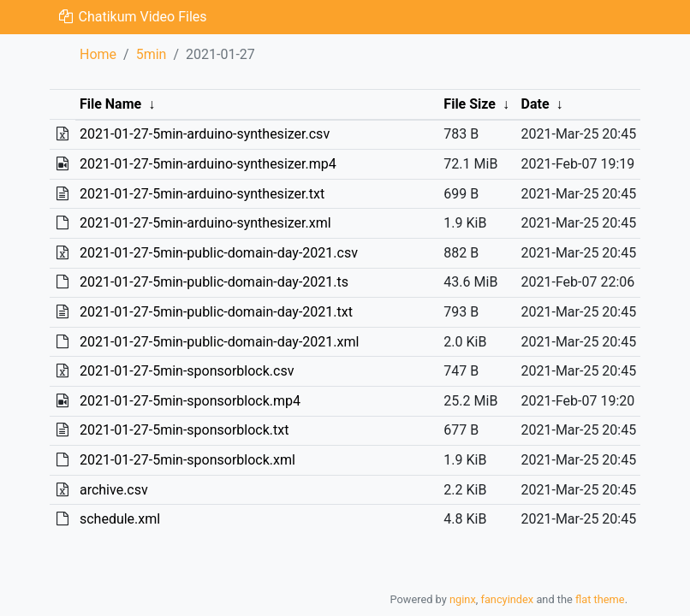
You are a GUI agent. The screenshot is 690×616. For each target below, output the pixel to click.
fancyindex (507, 599)
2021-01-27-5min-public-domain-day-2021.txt (216, 312)
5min (152, 54)
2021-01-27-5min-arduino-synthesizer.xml (205, 223)
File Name (110, 104)
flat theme (600, 599)
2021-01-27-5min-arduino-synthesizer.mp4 (208, 164)
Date (535, 104)
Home (98, 54)
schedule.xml (120, 519)
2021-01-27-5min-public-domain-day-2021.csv (219, 253)
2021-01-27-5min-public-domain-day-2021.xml (219, 342)
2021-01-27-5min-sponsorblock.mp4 (190, 401)
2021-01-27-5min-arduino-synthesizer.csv (205, 134)
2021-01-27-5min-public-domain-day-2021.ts (214, 282)
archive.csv (114, 490)
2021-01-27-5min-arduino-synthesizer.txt (202, 194)
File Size (470, 104)
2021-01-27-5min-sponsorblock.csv (187, 371)
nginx (463, 599)
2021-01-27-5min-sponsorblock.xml (187, 460)
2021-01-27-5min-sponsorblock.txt (184, 430)
